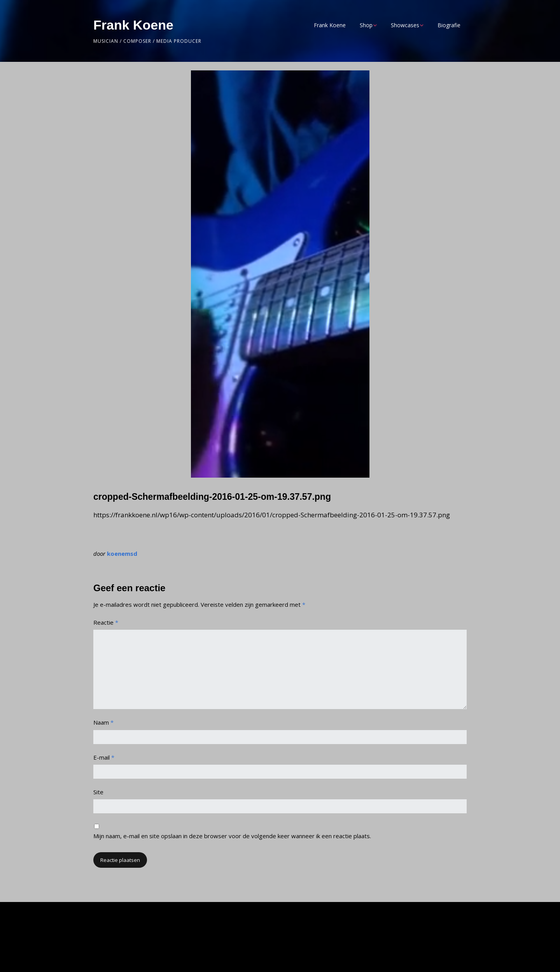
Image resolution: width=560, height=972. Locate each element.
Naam (103, 722)
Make (133, 951)
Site (98, 792)
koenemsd (122, 553)
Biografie (449, 25)
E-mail (104, 757)
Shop (366, 25)
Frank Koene (133, 25)
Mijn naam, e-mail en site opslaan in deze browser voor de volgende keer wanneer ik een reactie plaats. (232, 836)
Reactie (106, 622)
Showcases (405, 25)
